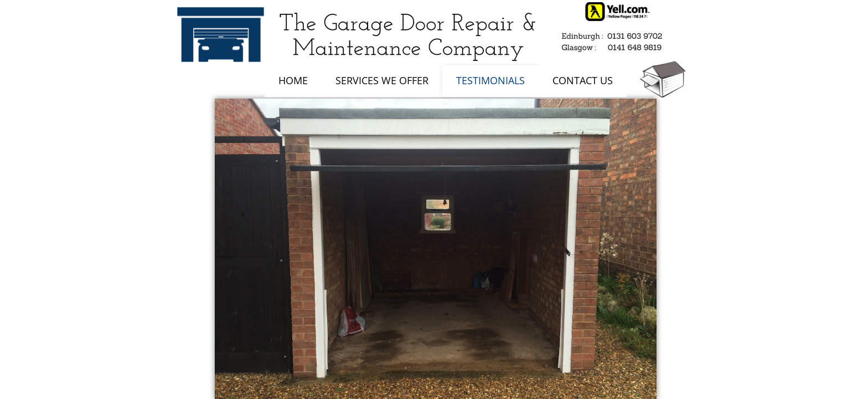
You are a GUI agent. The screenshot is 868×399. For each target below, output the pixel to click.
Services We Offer (382, 80)
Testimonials (490, 80)
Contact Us (583, 80)
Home (293, 80)
